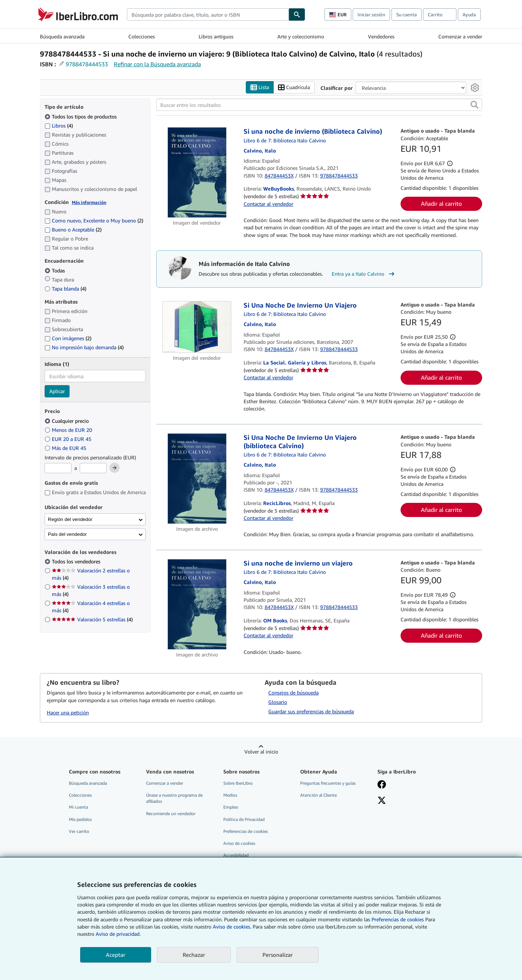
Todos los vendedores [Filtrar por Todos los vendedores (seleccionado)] (77, 562)
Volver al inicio (261, 752)
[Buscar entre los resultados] (319, 105)
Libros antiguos (216, 36)
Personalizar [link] (278, 955)
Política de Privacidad (244, 819)
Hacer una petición (68, 712)
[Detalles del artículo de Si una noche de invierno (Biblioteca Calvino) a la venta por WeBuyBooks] (197, 173)
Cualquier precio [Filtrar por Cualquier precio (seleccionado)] (67, 421)
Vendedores (381, 36)
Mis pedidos (80, 819)
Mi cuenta (78, 807)
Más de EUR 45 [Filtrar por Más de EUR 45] (66, 448)
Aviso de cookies (239, 843)
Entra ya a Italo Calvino (364, 274)
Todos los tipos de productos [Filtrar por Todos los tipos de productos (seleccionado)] (81, 116)
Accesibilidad (236, 855)
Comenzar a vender (460, 36)
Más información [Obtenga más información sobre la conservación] (89, 202)
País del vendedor (67, 534)
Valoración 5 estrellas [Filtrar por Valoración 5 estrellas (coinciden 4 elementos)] (92, 620)
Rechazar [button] (194, 955)
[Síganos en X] (382, 801)
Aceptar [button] (116, 955)
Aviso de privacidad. (118, 934)
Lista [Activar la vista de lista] (260, 87)
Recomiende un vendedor (171, 814)
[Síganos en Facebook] (382, 785)
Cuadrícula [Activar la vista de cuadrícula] (294, 87)
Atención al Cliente (318, 795)
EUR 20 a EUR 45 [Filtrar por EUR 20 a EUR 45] (69, 439)
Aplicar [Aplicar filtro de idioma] (57, 391)
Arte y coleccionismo (301, 36)
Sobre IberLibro (238, 783)
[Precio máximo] (93, 468)
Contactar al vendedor (268, 204)
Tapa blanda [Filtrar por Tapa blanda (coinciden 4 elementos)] (65, 289)
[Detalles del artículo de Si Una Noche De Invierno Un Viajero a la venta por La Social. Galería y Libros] (197, 327)
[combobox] (208, 14)
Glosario (278, 702)
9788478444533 (87, 64)
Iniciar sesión (371, 14)
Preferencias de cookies (398, 919)
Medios (230, 795)
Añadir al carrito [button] (441, 204)
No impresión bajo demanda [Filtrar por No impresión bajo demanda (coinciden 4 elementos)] (84, 348)
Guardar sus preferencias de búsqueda (311, 712)
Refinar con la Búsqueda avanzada (157, 64)
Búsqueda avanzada (62, 36)
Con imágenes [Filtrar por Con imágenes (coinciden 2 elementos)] (68, 339)
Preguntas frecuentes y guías (328, 783)
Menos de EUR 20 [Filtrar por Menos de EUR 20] (69, 430)
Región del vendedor (70, 519)
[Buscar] (297, 14)
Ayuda (469, 14)
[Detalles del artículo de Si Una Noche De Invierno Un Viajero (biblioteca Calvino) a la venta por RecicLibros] (197, 479)
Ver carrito (79, 831)
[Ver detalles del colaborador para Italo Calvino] (260, 151)
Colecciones (142, 36)
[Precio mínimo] (58, 468)
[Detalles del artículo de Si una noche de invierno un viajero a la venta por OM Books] (197, 604)
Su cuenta (407, 14)
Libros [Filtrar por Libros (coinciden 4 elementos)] (59, 125)
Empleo (231, 807)
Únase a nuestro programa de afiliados (174, 798)
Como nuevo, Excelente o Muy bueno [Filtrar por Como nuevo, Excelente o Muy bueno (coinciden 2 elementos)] (94, 221)
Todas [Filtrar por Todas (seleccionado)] (55, 270)
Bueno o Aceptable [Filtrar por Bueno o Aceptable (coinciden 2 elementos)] (73, 230)
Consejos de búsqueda (293, 693)
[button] (475, 105)
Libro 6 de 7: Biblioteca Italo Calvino (285, 140)
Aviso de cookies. (232, 927)
